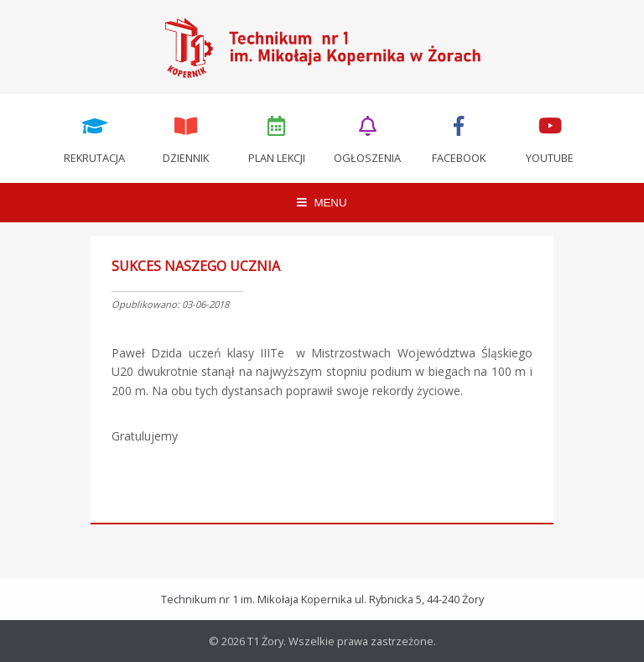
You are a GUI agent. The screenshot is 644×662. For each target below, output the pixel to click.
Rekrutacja (95, 138)
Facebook (459, 138)
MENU (322, 203)
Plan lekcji (277, 138)
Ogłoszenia (368, 138)
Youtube (550, 138)
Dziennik (185, 138)
